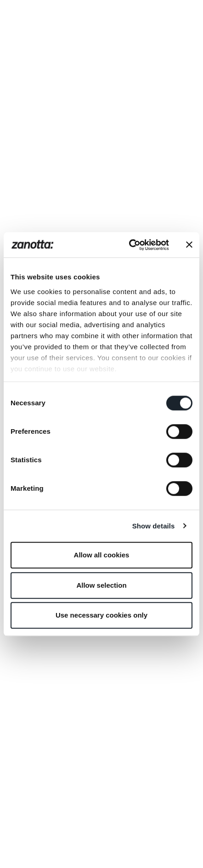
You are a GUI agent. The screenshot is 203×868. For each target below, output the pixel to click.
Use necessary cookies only (101, 615)
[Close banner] (189, 245)
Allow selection (101, 585)
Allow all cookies (102, 555)
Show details (154, 526)
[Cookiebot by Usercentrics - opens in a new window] (129, 245)
